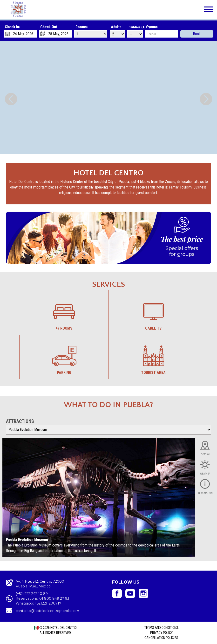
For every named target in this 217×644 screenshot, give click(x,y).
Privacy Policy (161, 633)
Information (205, 493)
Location (205, 454)
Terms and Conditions (161, 628)
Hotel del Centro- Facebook (117, 593)
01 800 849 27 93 (54, 598)
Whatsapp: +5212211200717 (38, 603)
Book (197, 34)
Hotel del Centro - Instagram (143, 593)
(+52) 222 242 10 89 (32, 594)
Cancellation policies (161, 638)
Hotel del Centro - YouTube (130, 593)
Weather (205, 474)
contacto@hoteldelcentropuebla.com (47, 611)
